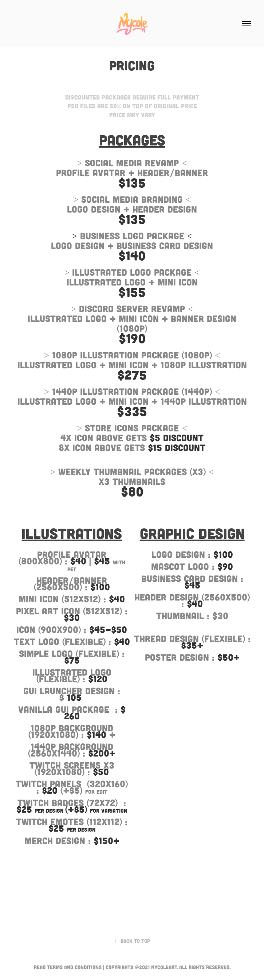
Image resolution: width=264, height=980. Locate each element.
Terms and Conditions (74, 967)
